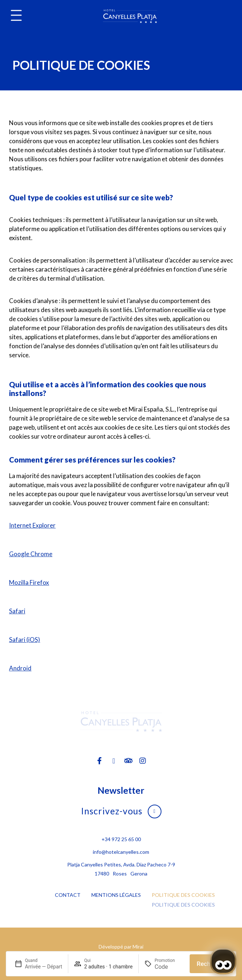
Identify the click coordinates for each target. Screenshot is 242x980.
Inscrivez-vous (112, 811)
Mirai (138, 947)
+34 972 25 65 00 (121, 839)
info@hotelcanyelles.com (121, 852)
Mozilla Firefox (29, 582)
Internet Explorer (32, 525)
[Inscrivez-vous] (155, 811)
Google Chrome (31, 554)
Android (20, 668)
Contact (68, 895)
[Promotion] (169, 967)
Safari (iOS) (25, 640)
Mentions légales (116, 895)
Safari (17, 611)
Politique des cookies (183, 895)
